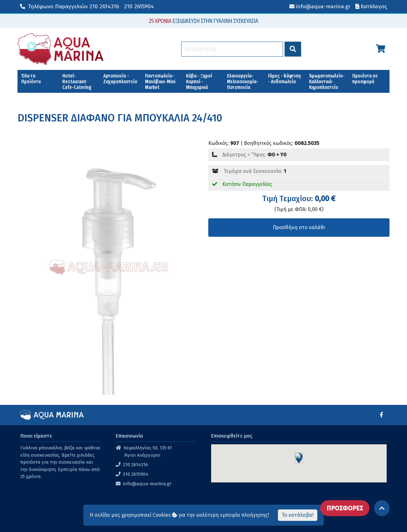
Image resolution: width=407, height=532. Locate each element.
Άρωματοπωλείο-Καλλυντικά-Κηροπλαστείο (327, 82)
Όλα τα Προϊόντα (31, 79)
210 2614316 (69, 7)
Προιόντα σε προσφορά (365, 79)
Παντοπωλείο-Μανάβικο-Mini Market (160, 82)
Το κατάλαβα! (298, 515)
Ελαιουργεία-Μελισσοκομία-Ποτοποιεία (243, 82)
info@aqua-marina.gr (147, 484)
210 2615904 (139, 7)
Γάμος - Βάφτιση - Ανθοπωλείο (284, 79)
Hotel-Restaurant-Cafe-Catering (77, 82)
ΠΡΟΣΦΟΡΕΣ (345, 508)
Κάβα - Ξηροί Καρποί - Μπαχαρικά (199, 82)
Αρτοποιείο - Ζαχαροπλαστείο (120, 79)
